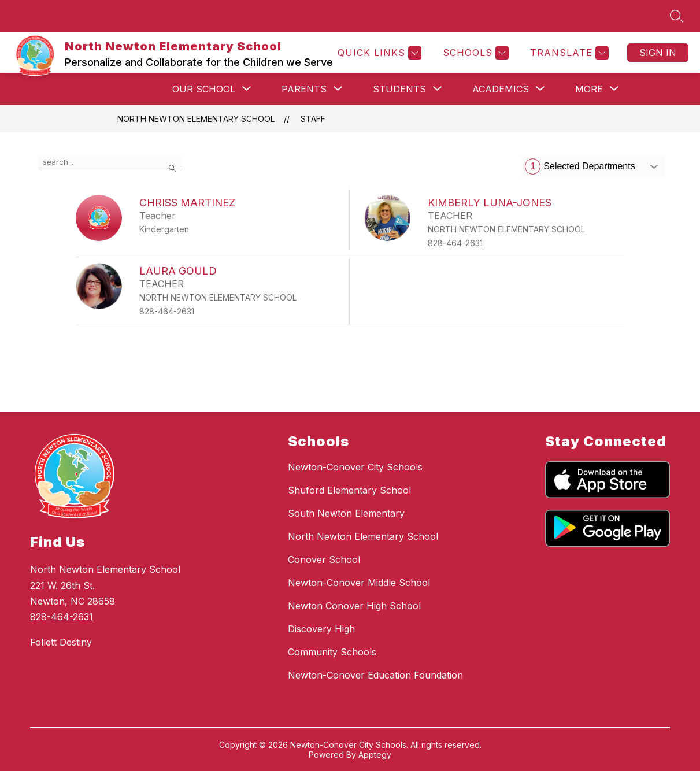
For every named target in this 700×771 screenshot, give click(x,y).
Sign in (658, 53)
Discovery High (321, 629)
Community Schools (332, 652)
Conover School (324, 559)
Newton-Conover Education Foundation (375, 675)
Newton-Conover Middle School (359, 583)
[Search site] (677, 16)
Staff (313, 119)
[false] (110, 162)
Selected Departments (580, 166)
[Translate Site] (568, 53)
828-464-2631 (62, 617)
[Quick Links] (378, 53)
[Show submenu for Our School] (204, 89)
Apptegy (375, 755)
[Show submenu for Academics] (501, 89)
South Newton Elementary (346, 513)
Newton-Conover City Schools (355, 467)
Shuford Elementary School (349, 490)
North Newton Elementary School (196, 119)
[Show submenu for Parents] (304, 89)
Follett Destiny (61, 642)
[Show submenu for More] (589, 89)
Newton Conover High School (354, 606)
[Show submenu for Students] (399, 89)
